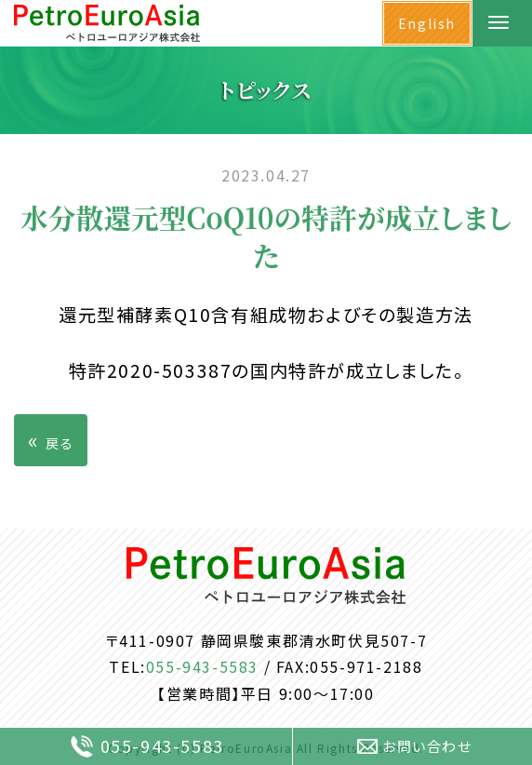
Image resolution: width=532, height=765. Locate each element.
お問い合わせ (415, 746)
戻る (51, 439)
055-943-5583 (202, 666)
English (427, 23)
